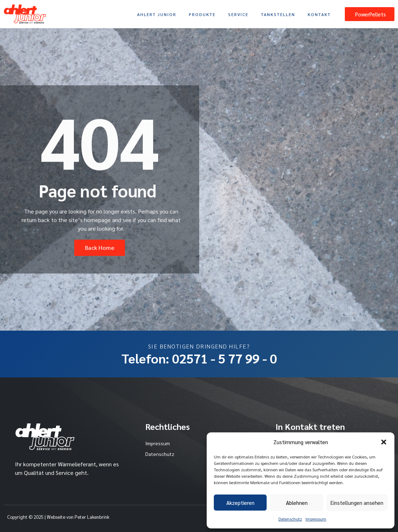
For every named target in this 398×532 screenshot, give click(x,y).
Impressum (316, 519)
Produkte (202, 14)
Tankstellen (278, 14)
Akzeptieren (240, 503)
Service (238, 14)
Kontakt (319, 14)
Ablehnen (297, 503)
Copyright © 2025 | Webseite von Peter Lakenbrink (58, 517)
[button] (384, 442)
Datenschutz (290, 519)
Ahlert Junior (157, 14)
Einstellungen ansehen (357, 503)
